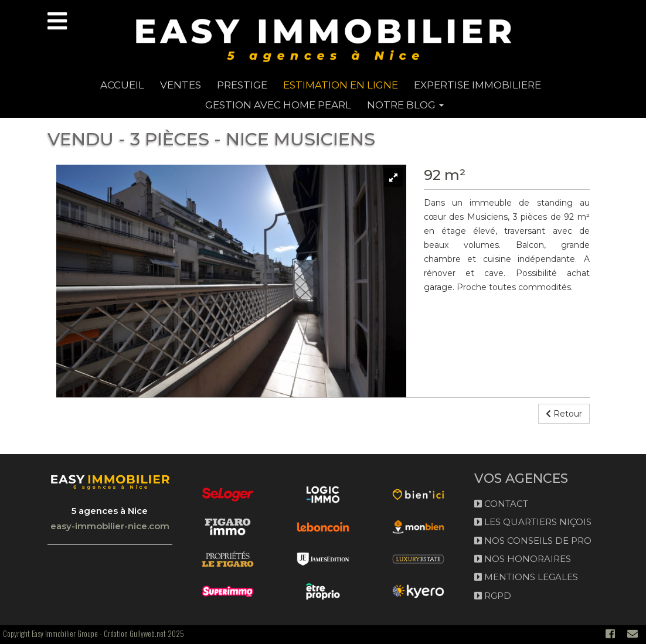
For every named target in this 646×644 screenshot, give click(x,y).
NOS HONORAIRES (523, 559)
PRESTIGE (242, 85)
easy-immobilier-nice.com (110, 526)
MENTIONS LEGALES (526, 577)
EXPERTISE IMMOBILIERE (477, 85)
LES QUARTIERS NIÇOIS (533, 522)
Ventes (181, 85)
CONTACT (501, 504)
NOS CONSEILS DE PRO (533, 541)
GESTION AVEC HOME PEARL (278, 105)
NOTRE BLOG (405, 105)
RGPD (493, 596)
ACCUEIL (122, 85)
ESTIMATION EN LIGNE (341, 85)
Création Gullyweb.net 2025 (144, 633)
